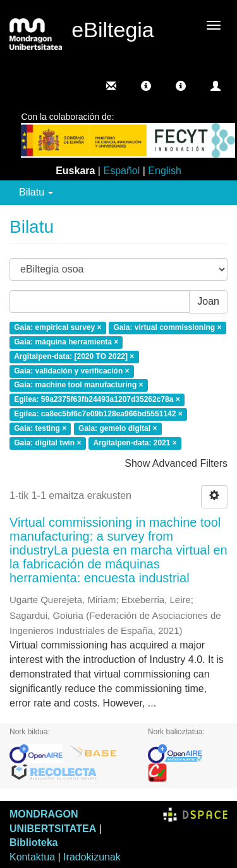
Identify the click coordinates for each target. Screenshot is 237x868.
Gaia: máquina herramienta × (66, 342)
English (164, 171)
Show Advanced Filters (176, 463)
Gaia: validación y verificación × (71, 371)
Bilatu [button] (36, 192)
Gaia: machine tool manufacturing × (78, 385)
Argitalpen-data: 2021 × (135, 443)
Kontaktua (32, 857)
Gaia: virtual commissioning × (167, 328)
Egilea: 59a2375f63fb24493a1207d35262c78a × (97, 400)
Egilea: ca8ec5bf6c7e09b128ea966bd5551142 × (98, 414)
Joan (208, 301)
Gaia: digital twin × (47, 443)
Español (121, 171)
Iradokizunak (92, 857)
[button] (146, 86)
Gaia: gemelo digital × (118, 428)
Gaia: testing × (40, 428)
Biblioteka (33, 842)
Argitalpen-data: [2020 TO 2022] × (74, 356)
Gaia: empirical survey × (58, 328)
